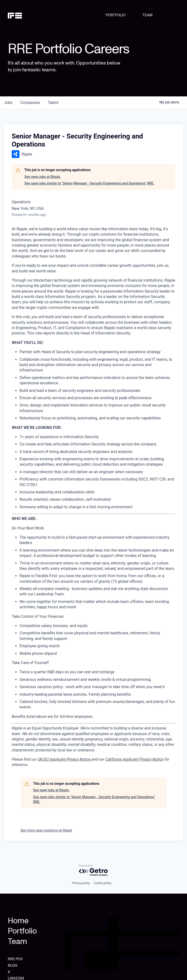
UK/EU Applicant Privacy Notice (65, 759)
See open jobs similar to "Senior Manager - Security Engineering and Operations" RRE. (89, 183)
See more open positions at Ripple (46, 830)
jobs (8, 103)
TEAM (147, 15)
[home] (20, 15)
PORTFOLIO (116, 15)
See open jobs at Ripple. (43, 177)
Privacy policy (81, 883)
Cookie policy (103, 883)
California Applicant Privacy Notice (135, 759)
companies (30, 103)
